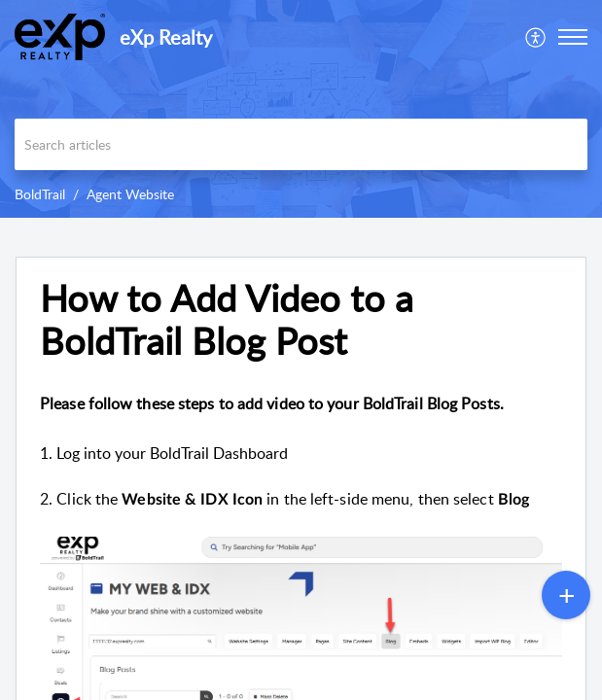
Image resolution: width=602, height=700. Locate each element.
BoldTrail (40, 194)
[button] (536, 37)
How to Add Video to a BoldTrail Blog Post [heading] (227, 320)
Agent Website (130, 194)
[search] (301, 144)
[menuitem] (536, 37)
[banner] (301, 109)
